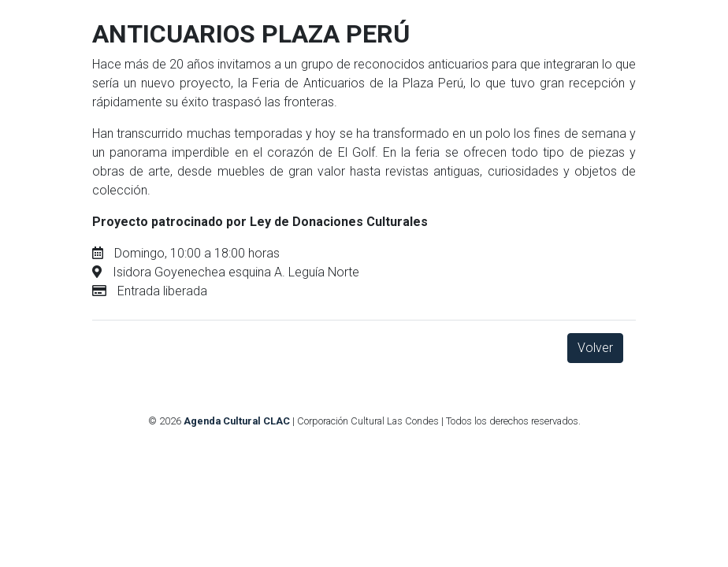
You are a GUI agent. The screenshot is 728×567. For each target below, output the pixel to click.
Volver (595, 348)
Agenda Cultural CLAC (237, 421)
